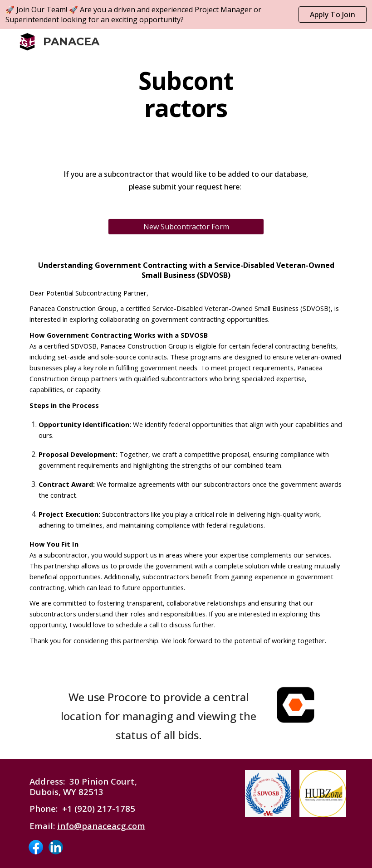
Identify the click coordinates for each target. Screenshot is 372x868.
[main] (186, 94)
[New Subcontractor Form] (186, 227)
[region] (186, 15)
